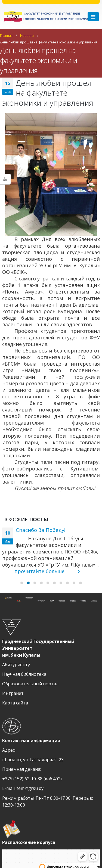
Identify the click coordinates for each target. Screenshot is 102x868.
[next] (93, 174)
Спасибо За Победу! (41, 530)
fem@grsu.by (30, 788)
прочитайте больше (47, 571)
